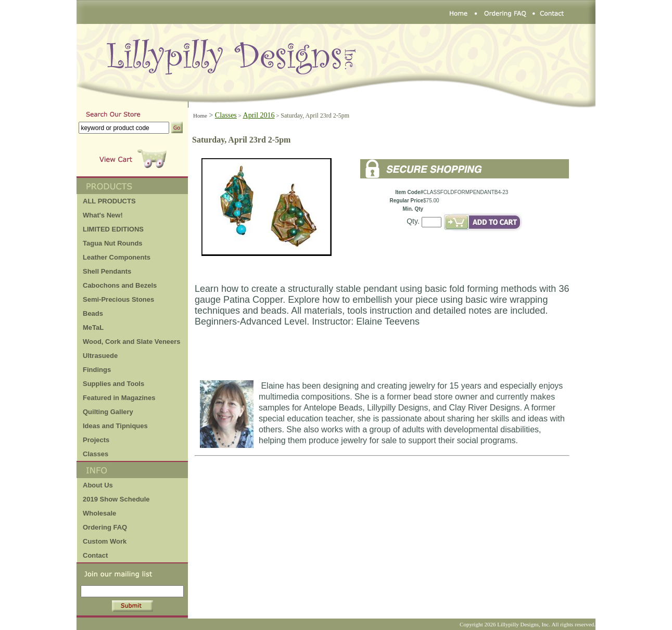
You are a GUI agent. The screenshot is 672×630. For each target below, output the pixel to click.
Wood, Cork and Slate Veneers (132, 342)
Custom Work (105, 541)
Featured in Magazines (119, 398)
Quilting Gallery (108, 412)
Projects (96, 440)
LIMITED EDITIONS (113, 229)
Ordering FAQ (105, 527)
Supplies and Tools (113, 384)
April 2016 (259, 115)
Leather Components (117, 257)
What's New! (103, 215)
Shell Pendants (107, 271)
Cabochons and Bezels (120, 285)
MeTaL (93, 327)
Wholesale (99, 513)
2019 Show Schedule (116, 499)
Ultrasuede (100, 356)
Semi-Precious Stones (118, 299)
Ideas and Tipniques (115, 426)
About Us (98, 485)
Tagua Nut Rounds (113, 243)
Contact (95, 555)
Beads (93, 313)
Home (200, 115)
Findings (97, 370)
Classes (96, 454)
